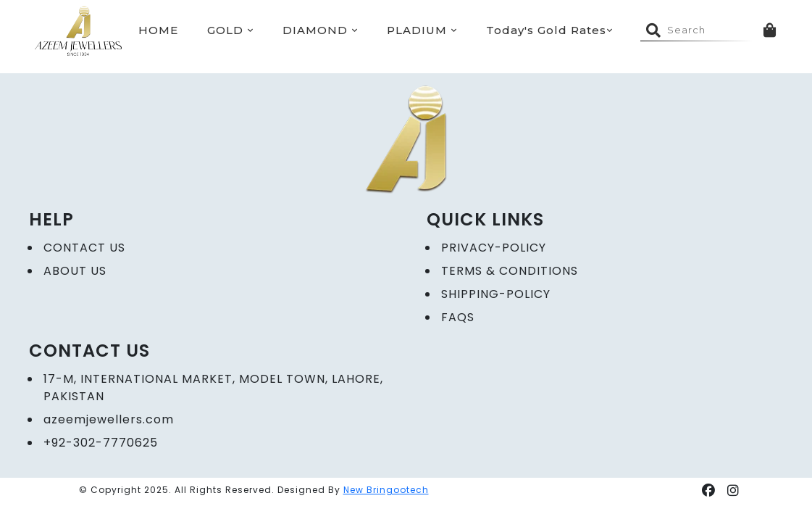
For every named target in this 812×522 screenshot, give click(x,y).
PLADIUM (422, 30)
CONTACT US (84, 248)
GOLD (230, 30)
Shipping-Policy (496, 294)
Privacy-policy (494, 248)
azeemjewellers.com (109, 419)
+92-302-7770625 (101, 443)
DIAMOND (320, 30)
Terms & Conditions (510, 271)
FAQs (458, 317)
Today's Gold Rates (549, 30)
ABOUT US (75, 271)
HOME (158, 30)
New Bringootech (386, 490)
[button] (709, 490)
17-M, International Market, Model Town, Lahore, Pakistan (213, 388)
